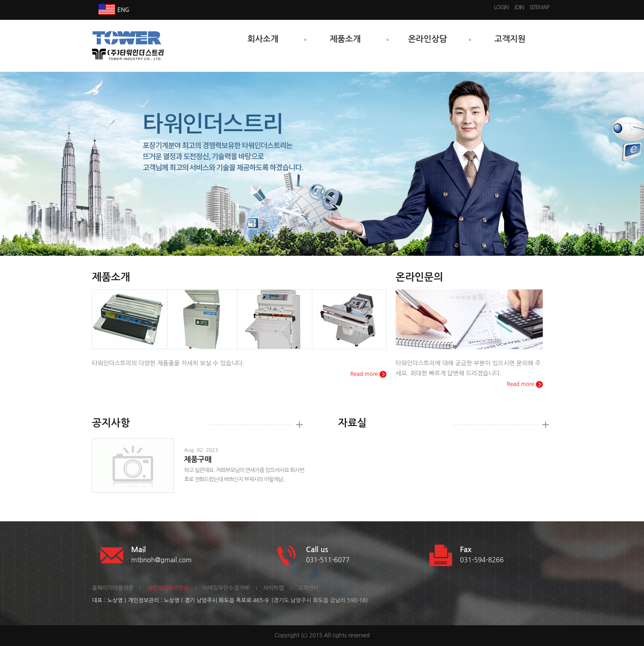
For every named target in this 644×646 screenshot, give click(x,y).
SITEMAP (539, 7)
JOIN (519, 7)
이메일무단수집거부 (226, 588)
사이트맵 (273, 588)
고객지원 (510, 39)
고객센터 (308, 588)
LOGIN (501, 7)
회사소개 (263, 39)
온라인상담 (428, 39)
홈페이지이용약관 (113, 588)
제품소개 (345, 39)
